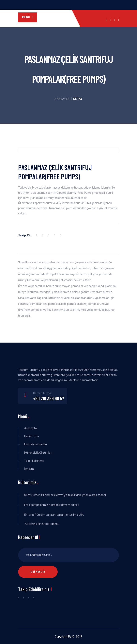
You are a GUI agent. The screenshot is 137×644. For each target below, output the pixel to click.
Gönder (38, 572)
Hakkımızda (32, 436)
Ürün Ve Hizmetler (36, 444)
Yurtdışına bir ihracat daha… (42, 524)
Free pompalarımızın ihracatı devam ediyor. (52, 505)
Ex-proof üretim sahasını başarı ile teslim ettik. (54, 515)
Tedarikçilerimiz (34, 461)
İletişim (29, 469)
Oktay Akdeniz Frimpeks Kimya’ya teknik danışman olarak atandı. (65, 495)
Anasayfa (62, 99)
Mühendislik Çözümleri (38, 453)
